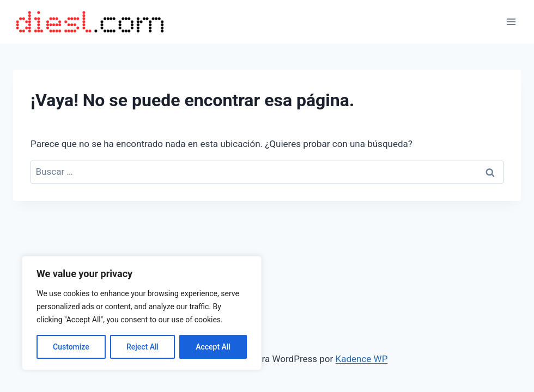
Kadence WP (362, 359)
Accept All (213, 347)
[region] (142, 313)
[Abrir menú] (511, 22)
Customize (71, 347)
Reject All (142, 347)
